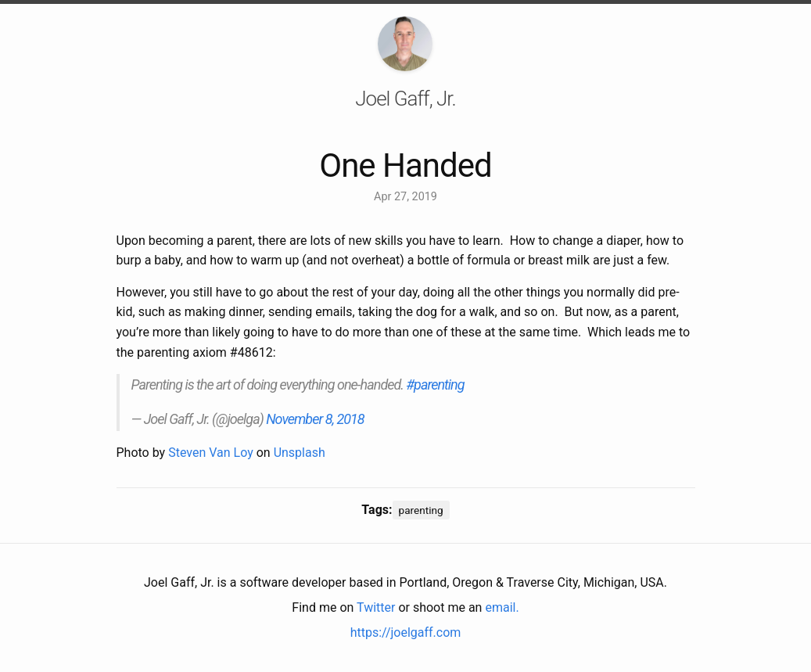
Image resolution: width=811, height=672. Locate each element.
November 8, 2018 (315, 419)
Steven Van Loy (211, 453)
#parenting (435, 385)
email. (502, 607)
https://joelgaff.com (406, 632)
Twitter (376, 607)
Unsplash (300, 453)
